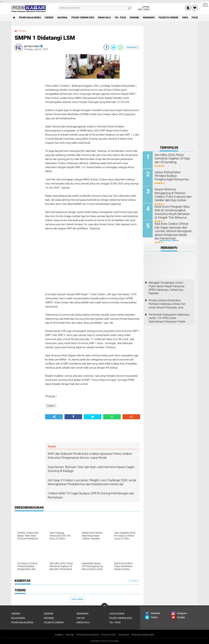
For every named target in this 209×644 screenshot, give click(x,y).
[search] (95, 8)
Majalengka (18, 618)
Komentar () (133, 47)
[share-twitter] (113, 47)
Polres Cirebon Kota (83, 17)
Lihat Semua (77, 599)
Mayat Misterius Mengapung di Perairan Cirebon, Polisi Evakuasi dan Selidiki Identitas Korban (174, 194)
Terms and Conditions (88, 634)
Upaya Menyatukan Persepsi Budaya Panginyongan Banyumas (173, 176)
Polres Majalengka (30, 17)
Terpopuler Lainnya (169, 240)
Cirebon (49, 17)
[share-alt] (54, 417)
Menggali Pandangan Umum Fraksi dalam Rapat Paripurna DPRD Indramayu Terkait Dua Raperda (167, 287)
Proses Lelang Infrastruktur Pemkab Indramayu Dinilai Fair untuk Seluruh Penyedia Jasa (167, 303)
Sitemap (70, 634)
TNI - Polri (121, 17)
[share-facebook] (106, 47)
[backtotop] (104, 606)
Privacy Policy (109, 634)
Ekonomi (135, 17)
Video (186, 17)
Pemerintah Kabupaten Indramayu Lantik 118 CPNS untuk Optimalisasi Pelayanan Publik (169, 317)
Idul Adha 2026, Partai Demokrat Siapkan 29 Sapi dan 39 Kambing (171, 158)
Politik (80, 618)
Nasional (63, 17)
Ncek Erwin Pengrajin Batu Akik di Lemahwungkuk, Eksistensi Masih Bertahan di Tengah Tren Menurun (173, 212)
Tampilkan (134, 581)
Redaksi (59, 634)
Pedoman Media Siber (143, 634)
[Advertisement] (28, 105)
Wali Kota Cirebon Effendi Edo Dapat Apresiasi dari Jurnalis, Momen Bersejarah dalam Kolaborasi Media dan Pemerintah (173, 230)
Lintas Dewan (117, 613)
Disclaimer (124, 634)
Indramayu (150, 17)
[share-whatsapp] (121, 47)
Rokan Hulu (105, 17)
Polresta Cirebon (169, 17)
